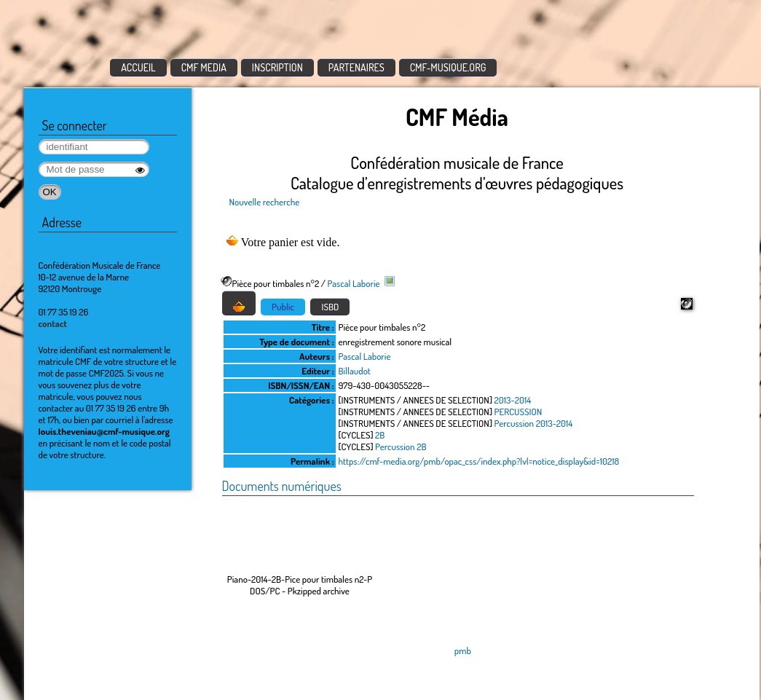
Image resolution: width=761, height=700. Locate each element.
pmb (463, 650)
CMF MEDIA (204, 67)
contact (53, 323)
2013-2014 (513, 400)
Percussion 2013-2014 (534, 423)
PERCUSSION (518, 412)
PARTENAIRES (356, 67)
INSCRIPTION (277, 67)
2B (380, 435)
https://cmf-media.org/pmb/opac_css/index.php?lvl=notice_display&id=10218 (479, 461)
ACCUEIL (138, 67)
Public (283, 307)
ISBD (330, 307)
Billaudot (355, 371)
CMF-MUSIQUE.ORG (448, 67)
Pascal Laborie (354, 283)
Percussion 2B (401, 447)
